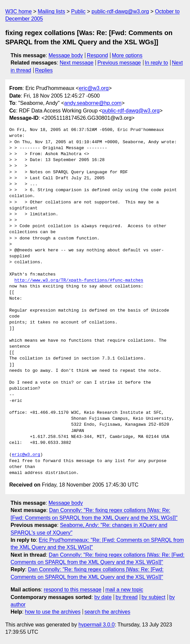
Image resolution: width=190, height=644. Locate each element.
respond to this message (72, 590)
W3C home (19, 11)
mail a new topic (124, 590)
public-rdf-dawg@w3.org (120, 11)
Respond (97, 55)
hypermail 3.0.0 (96, 625)
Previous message (119, 63)
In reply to (156, 63)
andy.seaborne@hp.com (93, 103)
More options (127, 55)
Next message (77, 63)
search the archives (108, 612)
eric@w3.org (94, 88)
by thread (127, 597)
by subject (153, 597)
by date (103, 597)
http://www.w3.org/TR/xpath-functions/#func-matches (79, 280)
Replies (44, 70)
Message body (66, 55)
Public (78, 11)
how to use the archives (53, 612)
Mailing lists (51, 11)
